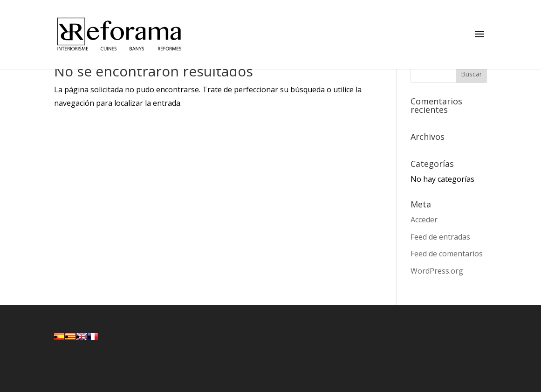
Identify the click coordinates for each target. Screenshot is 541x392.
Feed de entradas (440, 237)
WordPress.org (437, 271)
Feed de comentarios (447, 254)
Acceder (424, 220)
